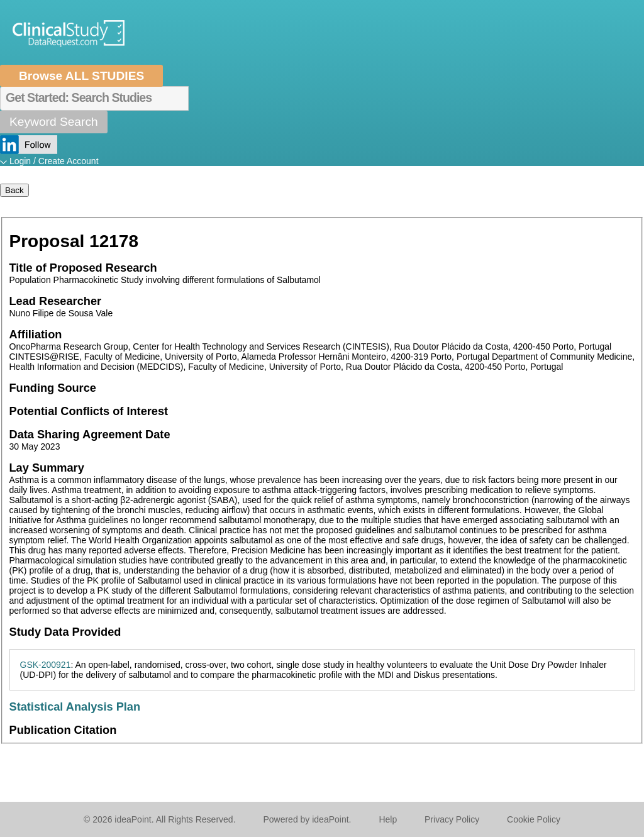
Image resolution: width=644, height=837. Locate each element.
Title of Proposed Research (83, 268)
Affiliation (36, 335)
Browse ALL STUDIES (81, 76)
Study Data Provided (65, 632)
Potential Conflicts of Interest (89, 411)
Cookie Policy (534, 819)
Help (388, 819)
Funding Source (53, 388)
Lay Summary (47, 468)
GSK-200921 (46, 665)
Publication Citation (63, 730)
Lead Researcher (56, 301)
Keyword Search (54, 122)
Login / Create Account (54, 161)
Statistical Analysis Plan (75, 707)
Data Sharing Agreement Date (90, 435)
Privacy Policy (452, 819)
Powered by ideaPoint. (307, 819)
